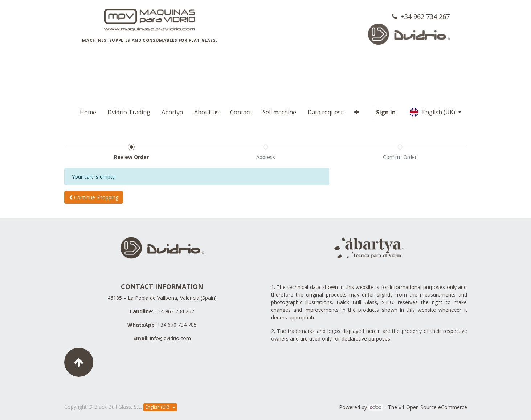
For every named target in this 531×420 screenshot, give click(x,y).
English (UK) (433, 112)
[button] (94, 197)
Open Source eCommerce (437, 407)
